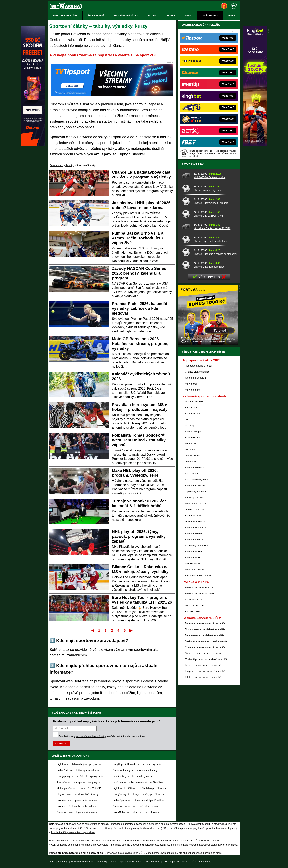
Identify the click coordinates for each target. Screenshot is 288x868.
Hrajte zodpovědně (59, 841)
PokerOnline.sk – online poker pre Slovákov (136, 812)
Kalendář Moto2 (193, 534)
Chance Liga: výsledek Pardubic (211, 203)
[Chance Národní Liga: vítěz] (186, 188)
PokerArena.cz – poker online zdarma (77, 800)
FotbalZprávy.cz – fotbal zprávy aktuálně (78, 770)
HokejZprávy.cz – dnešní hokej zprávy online (80, 776)
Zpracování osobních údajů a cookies (139, 862)
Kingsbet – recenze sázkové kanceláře (205, 671)
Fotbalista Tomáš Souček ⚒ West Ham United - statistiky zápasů (139, 440)
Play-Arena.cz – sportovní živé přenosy (78, 794)
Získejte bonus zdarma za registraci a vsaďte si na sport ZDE (105, 55)
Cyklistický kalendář (195, 492)
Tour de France (193, 456)
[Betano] (33, 145)
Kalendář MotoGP (194, 468)
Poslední (131, 630)
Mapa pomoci (153, 853)
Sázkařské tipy (193, 164)
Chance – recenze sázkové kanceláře (205, 647)
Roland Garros (193, 438)
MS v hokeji (191, 384)
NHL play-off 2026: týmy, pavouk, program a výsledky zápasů (139, 536)
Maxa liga (190, 426)
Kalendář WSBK (194, 552)
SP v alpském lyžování (197, 480)
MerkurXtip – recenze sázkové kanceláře (207, 659)
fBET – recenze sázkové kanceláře (203, 677)
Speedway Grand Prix (197, 546)
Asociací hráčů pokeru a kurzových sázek (73, 832)
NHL (187, 420)
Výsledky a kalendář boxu (199, 576)
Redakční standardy (82, 862)
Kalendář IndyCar (194, 540)
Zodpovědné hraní (212, 828)
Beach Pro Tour (193, 516)
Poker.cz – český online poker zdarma (77, 806)
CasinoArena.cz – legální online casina (77, 812)
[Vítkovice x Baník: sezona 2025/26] (186, 226)
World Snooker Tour (196, 504)
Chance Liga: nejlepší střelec (209, 267)
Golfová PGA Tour (195, 510)
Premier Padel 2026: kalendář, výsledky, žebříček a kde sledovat (140, 308)
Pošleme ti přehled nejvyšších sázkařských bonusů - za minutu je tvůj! (108, 721)
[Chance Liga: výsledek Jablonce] (186, 239)
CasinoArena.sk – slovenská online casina (135, 806)
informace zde (118, 845)
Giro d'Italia (191, 462)
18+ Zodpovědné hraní (175, 862)
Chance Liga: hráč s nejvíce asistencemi (215, 254)
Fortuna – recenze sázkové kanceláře (205, 623)
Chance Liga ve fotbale (197, 372)
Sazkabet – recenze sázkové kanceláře (206, 641)
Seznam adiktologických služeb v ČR (124, 853)
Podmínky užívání (106, 862)
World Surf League (195, 570)
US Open (190, 450)
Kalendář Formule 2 (195, 528)
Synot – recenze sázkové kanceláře (204, 653)
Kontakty (63, 862)
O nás (51, 862)
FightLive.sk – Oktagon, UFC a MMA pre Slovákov (139, 788)
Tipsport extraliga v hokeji (199, 366)
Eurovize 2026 (193, 612)
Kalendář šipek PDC (196, 486)
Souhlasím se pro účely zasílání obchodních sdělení (102, 736)
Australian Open (194, 432)
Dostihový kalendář (195, 522)
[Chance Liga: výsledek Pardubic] (186, 201)
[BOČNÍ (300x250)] (208, 344)
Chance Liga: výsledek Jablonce (211, 241)
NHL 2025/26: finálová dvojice (209, 177)
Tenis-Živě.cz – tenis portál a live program (79, 782)
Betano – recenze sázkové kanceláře (205, 635)
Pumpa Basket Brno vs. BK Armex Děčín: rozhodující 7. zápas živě (138, 238)
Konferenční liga (194, 414)
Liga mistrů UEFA (194, 402)
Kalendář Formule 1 (195, 378)
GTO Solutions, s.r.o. (206, 862)
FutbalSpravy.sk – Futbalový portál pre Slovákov (138, 800)
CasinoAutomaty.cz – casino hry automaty (135, 770)
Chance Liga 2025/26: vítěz (208, 216)
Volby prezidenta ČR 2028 (199, 588)
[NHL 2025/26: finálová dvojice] (186, 175)
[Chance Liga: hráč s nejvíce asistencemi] (186, 252)
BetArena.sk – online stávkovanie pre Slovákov (138, 782)
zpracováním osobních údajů (89, 736)
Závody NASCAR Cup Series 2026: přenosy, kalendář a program (139, 273)
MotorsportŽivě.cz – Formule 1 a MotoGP (79, 788)
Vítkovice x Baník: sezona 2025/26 (212, 228)
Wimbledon (191, 444)
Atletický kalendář (194, 498)
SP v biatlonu (192, 474)
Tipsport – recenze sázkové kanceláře (205, 629)
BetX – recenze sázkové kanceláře (203, 665)
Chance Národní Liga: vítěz (208, 190)
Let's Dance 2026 (194, 606)
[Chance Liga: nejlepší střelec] (186, 265)
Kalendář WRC (193, 558)
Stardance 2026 (193, 600)
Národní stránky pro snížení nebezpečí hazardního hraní (191, 853)
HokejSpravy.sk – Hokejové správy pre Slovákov (138, 794)
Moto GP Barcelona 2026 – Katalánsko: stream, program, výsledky (140, 344)
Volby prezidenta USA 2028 (200, 594)
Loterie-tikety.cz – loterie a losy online (133, 776)
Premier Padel (193, 564)
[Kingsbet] (255, 145)
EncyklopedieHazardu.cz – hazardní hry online (137, 764)
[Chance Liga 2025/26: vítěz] (186, 214)
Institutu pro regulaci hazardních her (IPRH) (145, 828)
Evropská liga (192, 408)
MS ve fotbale (192, 390)
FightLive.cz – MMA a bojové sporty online (79, 764)
